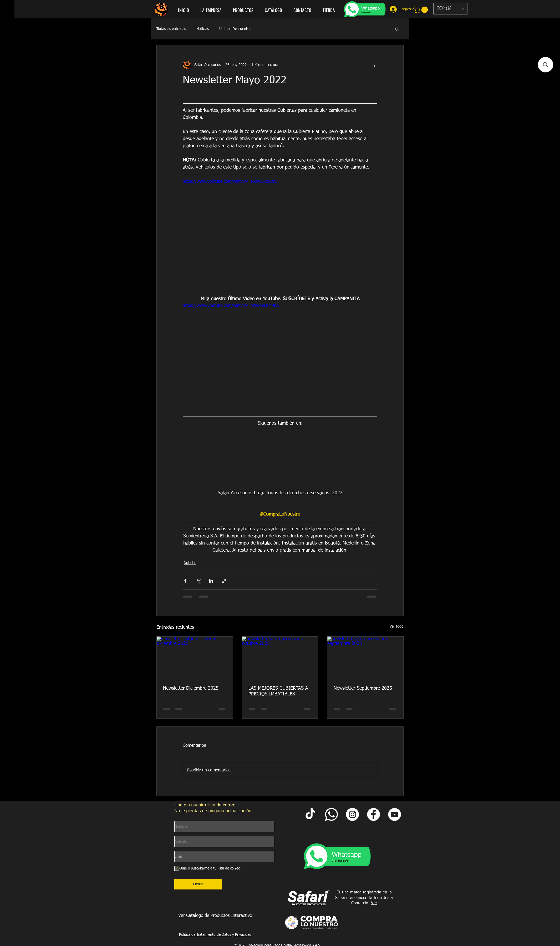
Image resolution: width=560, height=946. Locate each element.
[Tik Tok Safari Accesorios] (310, 814)
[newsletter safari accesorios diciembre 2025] (195, 658)
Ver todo (397, 627)
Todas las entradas (171, 29)
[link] (421, 10)
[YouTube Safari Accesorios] (394, 814)
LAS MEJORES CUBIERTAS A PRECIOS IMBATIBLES (278, 691)
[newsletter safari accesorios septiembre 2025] (365, 658)
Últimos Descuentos (235, 29)
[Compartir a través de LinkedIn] (211, 581)
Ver (374, 903)
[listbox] (450, 9)
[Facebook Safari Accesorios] (373, 814)
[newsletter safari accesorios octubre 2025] (280, 658)
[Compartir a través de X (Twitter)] (198, 581)
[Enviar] (198, 884)
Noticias (203, 29)
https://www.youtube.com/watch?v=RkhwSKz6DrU (230, 182)
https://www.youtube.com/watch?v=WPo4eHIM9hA (231, 306)
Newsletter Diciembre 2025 (191, 688)
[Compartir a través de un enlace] (224, 581)
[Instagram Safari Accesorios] (352, 814)
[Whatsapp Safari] (331, 814)
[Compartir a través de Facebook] (185, 581)
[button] (450, 9)
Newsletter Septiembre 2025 (363, 688)
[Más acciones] (374, 65)
